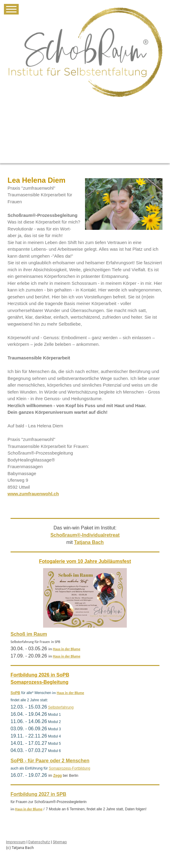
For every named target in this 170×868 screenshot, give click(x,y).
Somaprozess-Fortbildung (69, 768)
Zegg (57, 776)
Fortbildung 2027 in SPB (38, 794)
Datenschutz (39, 842)
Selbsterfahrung (61, 707)
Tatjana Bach (89, 542)
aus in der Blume (68, 649)
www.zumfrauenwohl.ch (33, 494)
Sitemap (60, 842)
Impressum (16, 842)
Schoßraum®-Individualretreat (85, 535)
